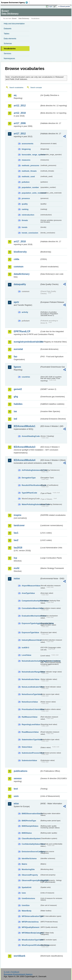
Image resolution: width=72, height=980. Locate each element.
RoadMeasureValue (30, 732)
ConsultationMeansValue (31, 608)
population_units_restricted (31, 193)
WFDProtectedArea (30, 922)
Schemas (8, 43)
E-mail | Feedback (11, 972)
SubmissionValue (29, 760)
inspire (17, 515)
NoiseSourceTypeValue (31, 694)
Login (50, 6)
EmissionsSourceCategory (31, 852)
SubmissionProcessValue (31, 753)
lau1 (16, 533)
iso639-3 (25, 648)
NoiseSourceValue (30, 702)
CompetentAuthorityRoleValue (31, 601)
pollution (26, 182)
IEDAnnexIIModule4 (25, 460)
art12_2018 (20, 113)
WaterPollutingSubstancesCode (31, 504)
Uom (24, 893)
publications (21, 771)
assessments (27, 144)
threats (25, 220)
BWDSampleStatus (30, 826)
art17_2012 (20, 134)
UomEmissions (28, 898)
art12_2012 (20, 106)
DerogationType (29, 478)
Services (7, 53)
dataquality (20, 284)
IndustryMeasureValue (31, 640)
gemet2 (18, 389)
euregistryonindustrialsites (27, 342)
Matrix (24, 864)
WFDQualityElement (31, 927)
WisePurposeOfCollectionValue (31, 945)
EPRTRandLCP (22, 331)
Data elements (10, 39)
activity (25, 312)
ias (15, 411)
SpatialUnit (27, 887)
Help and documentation (14, 24)
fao (15, 357)
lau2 (16, 540)
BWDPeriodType (29, 821)
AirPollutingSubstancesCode (31, 470)
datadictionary (22, 274)
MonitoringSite (28, 869)
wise (16, 804)
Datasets (8, 29)
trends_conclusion (30, 233)
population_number (30, 187)
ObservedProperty (30, 875)
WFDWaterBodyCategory (31, 933)
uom (16, 796)
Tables (7, 34)
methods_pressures (31, 165)
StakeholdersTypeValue (31, 740)
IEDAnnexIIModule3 (25, 447)
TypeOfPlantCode (29, 493)
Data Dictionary (24, 18)
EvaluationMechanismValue (31, 616)
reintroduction (28, 215)
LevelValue (26, 655)
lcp (15, 558)
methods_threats (29, 171)
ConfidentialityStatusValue (31, 844)
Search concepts (36, 87)
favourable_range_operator (31, 155)
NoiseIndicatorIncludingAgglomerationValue (31, 661)
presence (26, 198)
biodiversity (20, 252)
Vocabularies (10, 49)
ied (15, 419)
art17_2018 (20, 241)
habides (18, 404)
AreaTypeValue (28, 593)
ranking (25, 209)
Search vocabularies (16, 87)
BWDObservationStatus (31, 814)
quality (25, 204)
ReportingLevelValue (31, 724)
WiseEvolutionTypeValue (31, 940)
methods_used (28, 176)
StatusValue (27, 747)
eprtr (16, 302)
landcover (19, 525)
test (16, 789)
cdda (16, 259)
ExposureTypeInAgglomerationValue (31, 623)
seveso (18, 778)
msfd (16, 568)
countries (26, 377)
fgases (17, 367)
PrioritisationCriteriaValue (31, 709)
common (19, 267)
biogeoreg (26, 149)
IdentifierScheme (29, 858)
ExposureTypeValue (30, 632)
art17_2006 (20, 123)
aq (15, 95)
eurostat (18, 349)
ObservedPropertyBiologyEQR (31, 880)
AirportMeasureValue (31, 586)
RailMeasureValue (30, 717)
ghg (16, 397)
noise (17, 578)
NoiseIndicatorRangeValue (31, 672)
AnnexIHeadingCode (31, 436)
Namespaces (9, 58)
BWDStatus (27, 833)
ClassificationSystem (31, 838)
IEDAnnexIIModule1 (25, 426)
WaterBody (27, 911)
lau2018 (18, 548)
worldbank (20, 956)
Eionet (14, 18)
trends (25, 227)
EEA (15, 2)
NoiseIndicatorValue (31, 679)
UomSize (26, 905)
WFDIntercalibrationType (31, 916)
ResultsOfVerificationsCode (31, 485)
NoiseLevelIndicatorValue (31, 687)
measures (26, 160)
